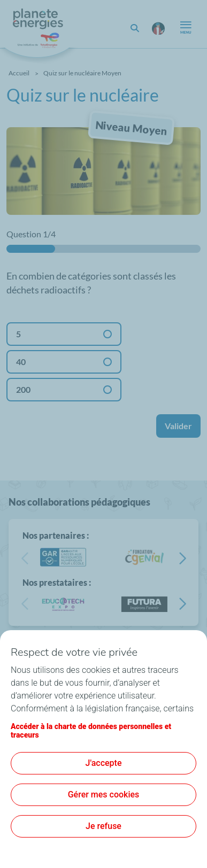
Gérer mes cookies (104, 795)
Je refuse (103, 826)
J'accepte (104, 763)
